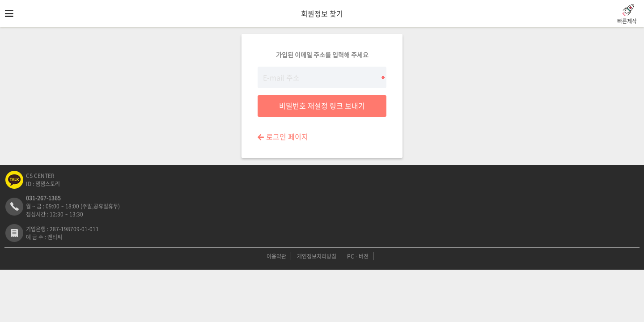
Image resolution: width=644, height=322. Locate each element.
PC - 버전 (358, 256)
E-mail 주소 (0, 27)
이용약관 (276, 256)
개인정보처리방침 (317, 256)
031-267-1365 (43, 198)
